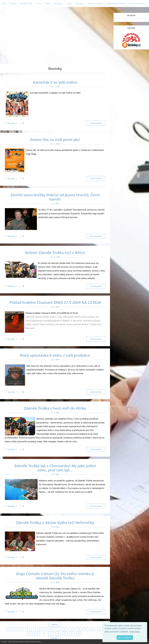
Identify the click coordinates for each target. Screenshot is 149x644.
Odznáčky (80, 3)
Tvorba (39, 3)
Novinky (13, 3)
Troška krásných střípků (116, 3)
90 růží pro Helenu (137, 3)
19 (51, 634)
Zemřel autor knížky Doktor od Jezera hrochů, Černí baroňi (55, 197)
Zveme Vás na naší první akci (55, 140)
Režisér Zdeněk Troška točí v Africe (55, 253)
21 (65, 634)
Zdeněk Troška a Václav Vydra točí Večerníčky (55, 523)
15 (100, 629)
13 (86, 629)
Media (48, 3)
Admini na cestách (95, 3)
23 (79, 634)
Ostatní (69, 3)
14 (93, 629)
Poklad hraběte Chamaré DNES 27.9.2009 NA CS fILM (55, 302)
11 (72, 629)
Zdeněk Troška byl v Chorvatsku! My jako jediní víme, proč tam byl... (55, 468)
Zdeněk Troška (26, 3)
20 (58, 634)
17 (37, 634)
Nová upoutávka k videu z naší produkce (55, 355)
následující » (54, 638)
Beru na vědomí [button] (125, 638)
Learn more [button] (135, 632)
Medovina (58, 3)
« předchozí (54, 625)
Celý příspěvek (96, 123)
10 (65, 629)
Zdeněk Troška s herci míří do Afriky (55, 408)
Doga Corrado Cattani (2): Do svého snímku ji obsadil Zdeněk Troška (55, 576)
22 (72, 634)
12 (79, 629)
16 (30, 634)
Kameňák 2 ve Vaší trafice (55, 82)
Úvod (4, 3)
